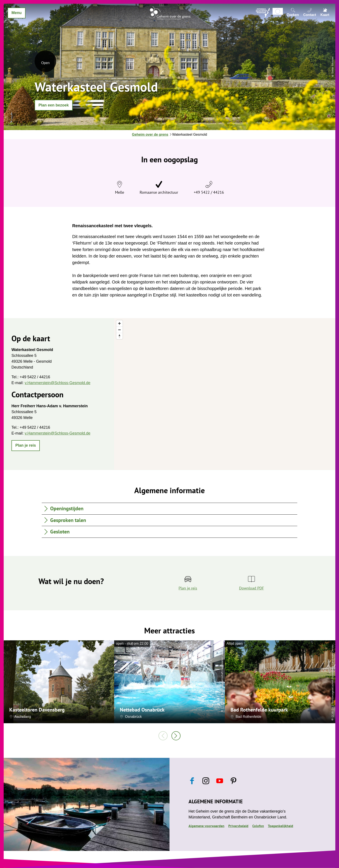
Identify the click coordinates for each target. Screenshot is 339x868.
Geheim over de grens (150, 134)
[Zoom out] (119, 330)
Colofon (258, 826)
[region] (225, 394)
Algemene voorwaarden (206, 826)
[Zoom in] (119, 323)
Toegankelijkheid (281, 826)
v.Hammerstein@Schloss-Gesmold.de (58, 383)
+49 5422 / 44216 (209, 192)
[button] (54, 105)
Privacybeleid (238, 826)
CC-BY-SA (222, 704)
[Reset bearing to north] (119, 336)
